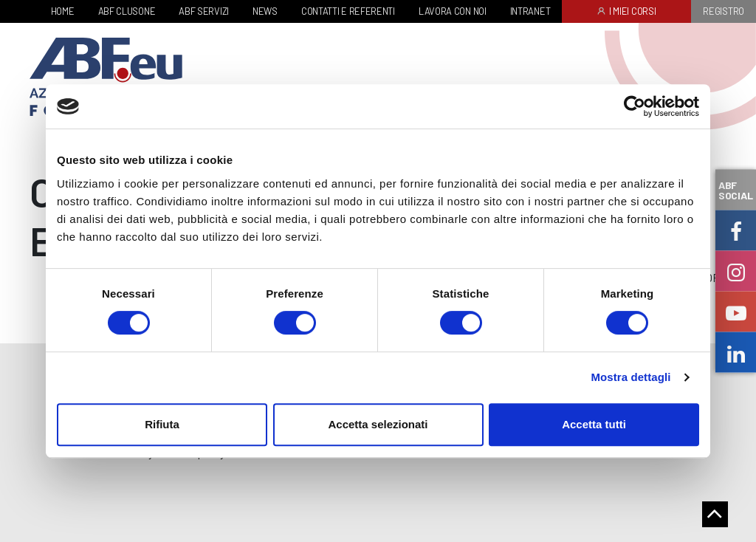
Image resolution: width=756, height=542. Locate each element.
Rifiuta (162, 424)
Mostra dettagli (630, 377)
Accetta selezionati (378, 424)
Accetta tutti (594, 424)
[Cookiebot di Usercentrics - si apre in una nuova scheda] (635, 106)
